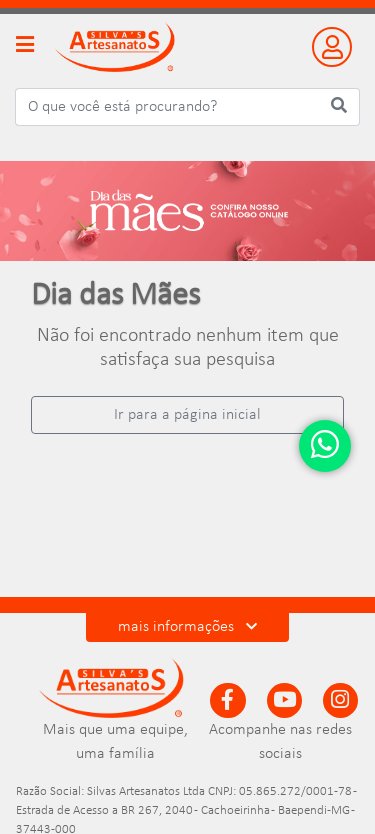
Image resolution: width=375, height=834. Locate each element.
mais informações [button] (187, 627)
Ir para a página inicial (187, 415)
